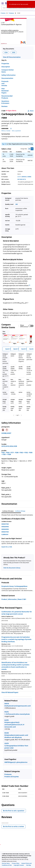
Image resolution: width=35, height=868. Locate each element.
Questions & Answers (5, 102)
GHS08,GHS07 (6, 433)
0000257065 (5, 524)
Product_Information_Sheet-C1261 (14, 599)
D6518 (7, 704)
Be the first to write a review (14, 827)
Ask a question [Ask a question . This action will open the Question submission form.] (16, 131)
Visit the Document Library (12, 568)
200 (17, 204)
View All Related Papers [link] (10, 692)
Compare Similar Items (8, 71)
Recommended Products (7, 97)
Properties (5, 64)
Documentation (7, 78)
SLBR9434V (5, 534)
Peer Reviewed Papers (5, 91)
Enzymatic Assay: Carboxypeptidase (14, 586)
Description (6, 67)
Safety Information (9, 75)
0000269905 (5, 527)
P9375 (7, 712)
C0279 (7, 743)
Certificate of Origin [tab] (20, 511)
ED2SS (7, 733)
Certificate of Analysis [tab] (8, 511)
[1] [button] (29, 285)
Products (3, 13)
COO (14, 52)
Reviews (4, 106)
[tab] (5, 13)
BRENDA (24, 177)
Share (31, 111)
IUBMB (29, 177)
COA (6, 52)
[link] (6, 863)
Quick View (9, 349)
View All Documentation (12, 57)
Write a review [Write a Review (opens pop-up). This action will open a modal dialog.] (6, 131)
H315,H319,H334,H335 (9, 446)
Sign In (4, 144)
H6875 (7, 762)
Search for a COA (7, 547)
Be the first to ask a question (14, 811)
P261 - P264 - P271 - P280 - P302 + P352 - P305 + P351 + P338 (17, 453)
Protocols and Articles (5, 83)
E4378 (6, 720)
